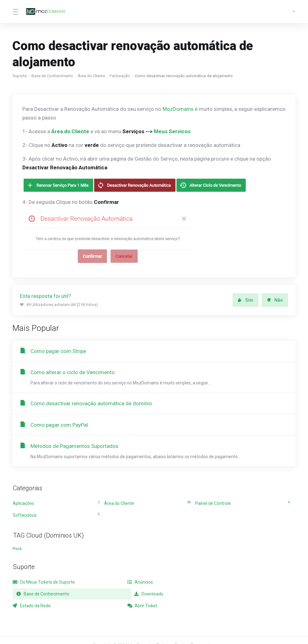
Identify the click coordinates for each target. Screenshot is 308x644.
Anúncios (117, 584)
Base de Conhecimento (52, 76)
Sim (246, 300)
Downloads (27, 595)
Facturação (120, 76)
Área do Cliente (91, 76)
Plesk (17, 550)
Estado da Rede (123, 595)
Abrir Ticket (210, 595)
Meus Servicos (172, 131)
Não (275, 300)
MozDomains (178, 109)
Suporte (20, 76)
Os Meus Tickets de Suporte (44, 584)
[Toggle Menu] (15, 12)
